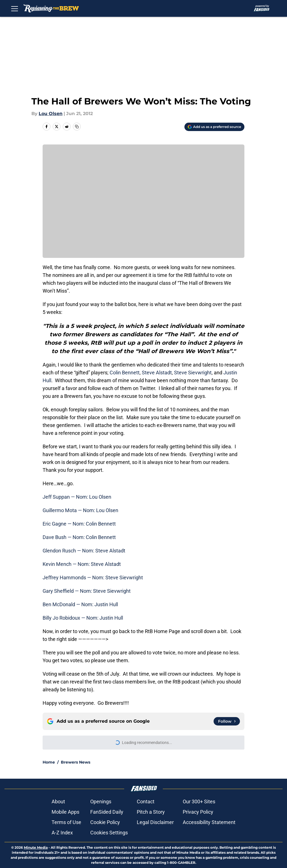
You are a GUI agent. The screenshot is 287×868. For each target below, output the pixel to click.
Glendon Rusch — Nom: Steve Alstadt (84, 551)
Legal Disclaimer (155, 822)
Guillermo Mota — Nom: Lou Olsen (80, 510)
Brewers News (76, 762)
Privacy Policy (198, 812)
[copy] (77, 127)
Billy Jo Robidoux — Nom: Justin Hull (83, 618)
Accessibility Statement (209, 822)
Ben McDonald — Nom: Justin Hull (80, 604)
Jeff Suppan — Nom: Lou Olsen (77, 497)
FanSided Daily (107, 812)
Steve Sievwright (193, 373)
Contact (146, 802)
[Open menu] (15, 8)
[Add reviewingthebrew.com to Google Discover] (214, 127)
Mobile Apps (65, 812)
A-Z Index (62, 833)
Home (49, 762)
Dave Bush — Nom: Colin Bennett (79, 537)
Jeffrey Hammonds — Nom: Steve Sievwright (93, 577)
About (58, 802)
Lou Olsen (51, 114)
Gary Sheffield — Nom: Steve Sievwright (87, 591)
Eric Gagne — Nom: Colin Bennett (79, 524)
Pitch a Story (151, 812)
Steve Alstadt (157, 373)
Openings (101, 802)
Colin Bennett (125, 373)
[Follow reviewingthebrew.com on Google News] (227, 721)
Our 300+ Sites (199, 802)
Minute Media (36, 847)
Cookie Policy (105, 822)
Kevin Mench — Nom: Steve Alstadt (82, 564)
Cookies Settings (109, 833)
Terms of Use (66, 822)
